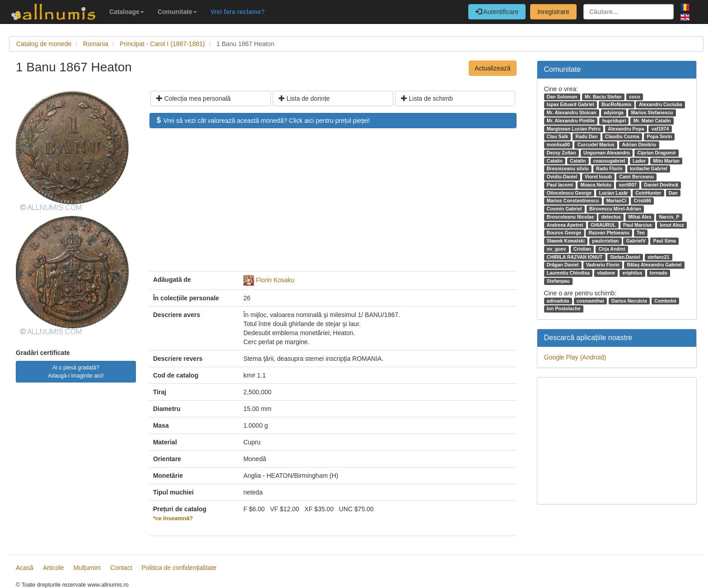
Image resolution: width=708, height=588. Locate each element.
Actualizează (492, 68)
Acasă (25, 568)
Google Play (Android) (575, 357)
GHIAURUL (603, 225)
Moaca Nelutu (596, 185)
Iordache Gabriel (649, 168)
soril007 (628, 185)
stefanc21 (658, 257)
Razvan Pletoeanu (609, 233)
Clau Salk (557, 136)
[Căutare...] (629, 12)
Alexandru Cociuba (661, 104)
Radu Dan (587, 136)
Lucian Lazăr (613, 193)
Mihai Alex (640, 217)
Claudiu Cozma (622, 136)
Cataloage (127, 12)
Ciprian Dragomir (657, 153)
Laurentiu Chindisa (568, 273)
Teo (641, 233)
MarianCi (616, 201)
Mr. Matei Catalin (652, 121)
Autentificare (497, 12)
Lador (639, 161)
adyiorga (614, 112)
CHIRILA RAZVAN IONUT (575, 257)
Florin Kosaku (275, 280)
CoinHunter (648, 193)
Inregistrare (553, 12)
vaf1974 (660, 129)
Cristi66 (643, 201)
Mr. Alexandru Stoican (572, 112)
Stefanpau (558, 281)
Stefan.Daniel (625, 257)
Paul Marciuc (638, 225)
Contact (121, 568)
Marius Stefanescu (652, 112)
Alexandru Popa (626, 129)
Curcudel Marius (596, 145)
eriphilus (633, 273)
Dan (673, 193)
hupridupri (614, 121)
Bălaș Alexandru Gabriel (654, 265)
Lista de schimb (427, 98)
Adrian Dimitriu (639, 145)
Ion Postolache (564, 308)
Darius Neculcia (629, 301)
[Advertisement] (333, 204)
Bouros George (564, 233)
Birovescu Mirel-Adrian (615, 209)
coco (635, 97)
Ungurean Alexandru (607, 153)
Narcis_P (669, 217)
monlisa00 (558, 145)
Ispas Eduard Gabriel (571, 104)
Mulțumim (87, 568)
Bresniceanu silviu (568, 168)
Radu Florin (609, 168)
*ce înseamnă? (173, 518)
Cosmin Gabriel (564, 209)
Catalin (555, 161)
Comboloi (665, 301)
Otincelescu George (569, 193)
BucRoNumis (616, 104)
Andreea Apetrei (565, 225)
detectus (611, 217)
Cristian (582, 249)
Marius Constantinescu (573, 201)
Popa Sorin (659, 136)
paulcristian (605, 241)
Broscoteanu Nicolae (570, 217)
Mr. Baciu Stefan (603, 97)
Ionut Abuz (672, 225)
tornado (659, 273)
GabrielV (636, 241)
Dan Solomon (562, 97)
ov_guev (557, 249)
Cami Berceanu (636, 177)
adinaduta (558, 301)
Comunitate (177, 12)
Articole (54, 568)
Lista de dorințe (304, 98)
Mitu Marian (666, 161)
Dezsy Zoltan (561, 153)
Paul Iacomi (560, 185)
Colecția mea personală (193, 98)
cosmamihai (590, 301)
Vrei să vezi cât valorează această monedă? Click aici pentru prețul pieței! (263, 121)
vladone (606, 273)
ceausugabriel (609, 161)
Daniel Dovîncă (661, 185)
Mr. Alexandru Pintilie (571, 121)
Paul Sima (664, 241)
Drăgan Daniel (563, 265)
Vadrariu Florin (603, 265)
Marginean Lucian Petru (574, 129)
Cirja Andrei (612, 249)
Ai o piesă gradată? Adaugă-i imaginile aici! (76, 372)
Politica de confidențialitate (179, 568)
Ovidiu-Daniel (562, 177)
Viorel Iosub (598, 177)
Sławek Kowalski (566, 241)
